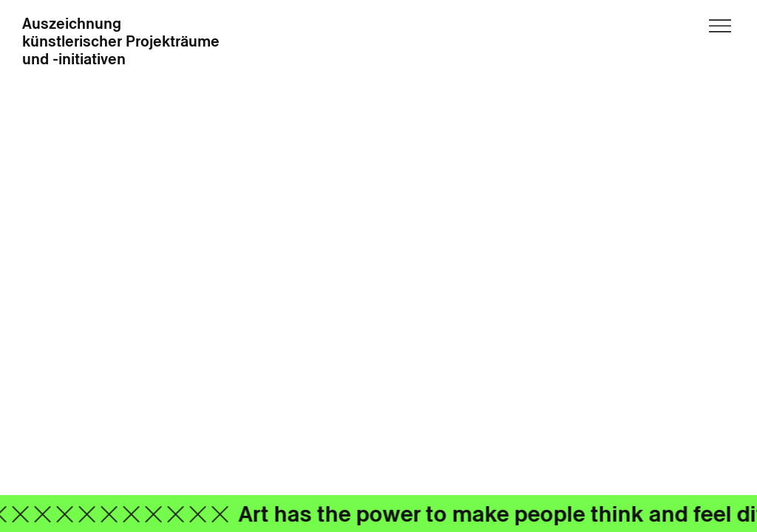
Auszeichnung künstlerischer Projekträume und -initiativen (121, 42)
